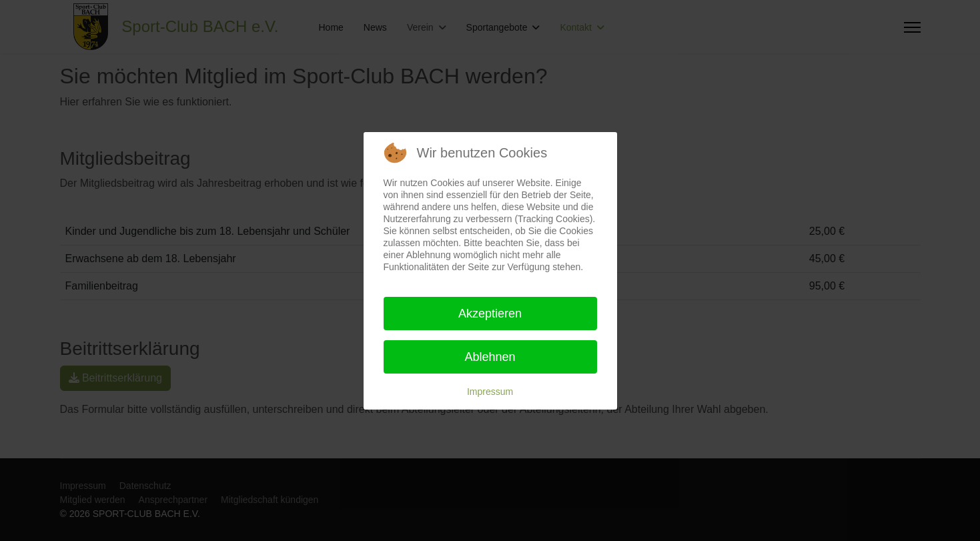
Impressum (490, 392)
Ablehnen (490, 357)
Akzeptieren (490, 314)
